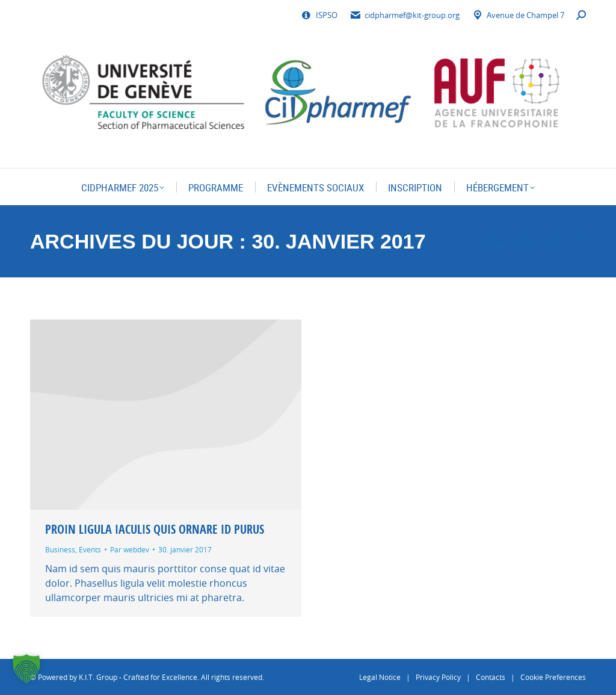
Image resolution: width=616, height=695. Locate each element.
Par (130, 549)
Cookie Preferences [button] (553, 677)
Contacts (491, 677)
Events (90, 549)
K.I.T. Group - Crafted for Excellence (138, 677)
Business (60, 549)
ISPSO (319, 15)
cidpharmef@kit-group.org (405, 15)
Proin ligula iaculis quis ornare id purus (155, 529)
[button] (26, 669)
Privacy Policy (438, 677)
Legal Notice (380, 677)
